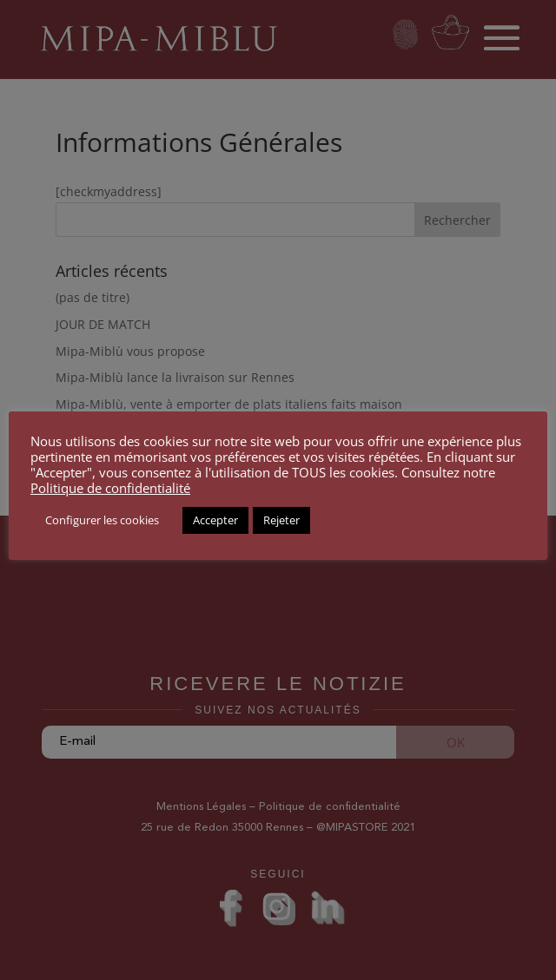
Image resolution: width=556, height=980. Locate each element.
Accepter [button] (215, 520)
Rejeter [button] (281, 520)
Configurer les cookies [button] (102, 520)
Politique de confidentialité (110, 488)
